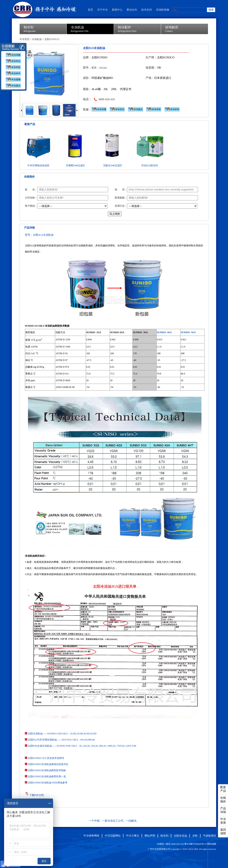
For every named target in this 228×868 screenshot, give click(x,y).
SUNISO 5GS (188, 332)
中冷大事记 (133, 836)
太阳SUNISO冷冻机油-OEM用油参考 (48, 783)
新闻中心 (117, 10)
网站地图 (212, 844)
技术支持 (147, 10)
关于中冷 (102, 10)
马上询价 (115, 214)
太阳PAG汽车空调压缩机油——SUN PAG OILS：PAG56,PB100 (61, 740)
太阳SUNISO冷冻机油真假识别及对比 (48, 764)
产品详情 (223, 810)
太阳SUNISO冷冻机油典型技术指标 (47, 770)
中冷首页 (24, 39)
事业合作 (132, 10)
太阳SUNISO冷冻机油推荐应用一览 (47, 776)
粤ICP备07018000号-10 (195, 844)
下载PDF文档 (37, 795)
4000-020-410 (107, 99)
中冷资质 (223, 821)
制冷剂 (164, 836)
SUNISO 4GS (164, 332)
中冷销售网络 (91, 836)
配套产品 (223, 789)
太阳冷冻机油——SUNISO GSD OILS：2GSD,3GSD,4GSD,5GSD (62, 734)
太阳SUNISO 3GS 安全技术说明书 (46, 758)
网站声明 (150, 836)
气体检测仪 (210, 836)
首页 (90, 10)
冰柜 (195, 836)
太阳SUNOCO (52, 39)
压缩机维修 (163, 10)
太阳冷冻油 (180, 836)
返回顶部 (223, 832)
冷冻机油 (37, 39)
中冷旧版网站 (113, 836)
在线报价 (223, 800)
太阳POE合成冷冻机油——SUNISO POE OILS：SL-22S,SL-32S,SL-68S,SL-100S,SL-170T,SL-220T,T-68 (82, 746)
